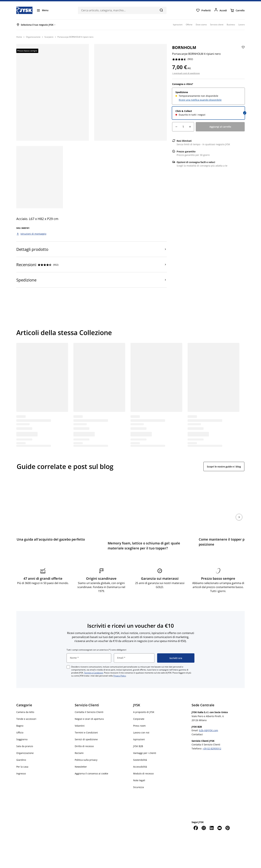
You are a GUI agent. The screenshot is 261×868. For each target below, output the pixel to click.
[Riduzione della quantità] (176, 127)
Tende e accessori (26, 709)
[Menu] (42, 10)
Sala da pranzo (25, 736)
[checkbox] (68, 657)
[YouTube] (220, 818)
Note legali (139, 770)
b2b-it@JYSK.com (209, 720)
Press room (139, 716)
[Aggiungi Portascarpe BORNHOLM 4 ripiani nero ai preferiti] (243, 50)
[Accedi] (220, 10)
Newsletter (81, 757)
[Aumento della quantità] (190, 127)
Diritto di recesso (84, 736)
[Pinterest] (228, 818)
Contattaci (197, 724)
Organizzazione (25, 743)
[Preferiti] (203, 10)
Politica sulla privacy (86, 750)
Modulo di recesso (143, 763)
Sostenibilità (140, 750)
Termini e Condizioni (94, 663)
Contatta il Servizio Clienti (89, 702)
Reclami (79, 743)
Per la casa (22, 757)
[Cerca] (161, 10)
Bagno (20, 716)
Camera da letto (25, 702)
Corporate (139, 709)
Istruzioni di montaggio (33, 234)
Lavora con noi (141, 722)
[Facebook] (196, 818)
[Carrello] (237, 10)
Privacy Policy (120, 666)
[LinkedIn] (212, 818)
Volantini (80, 716)
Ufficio (20, 722)
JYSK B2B (138, 736)
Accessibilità (140, 757)
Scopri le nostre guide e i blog (224, 467)
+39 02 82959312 (212, 738)
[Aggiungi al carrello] (220, 127)
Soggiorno (22, 729)
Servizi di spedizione (86, 729)
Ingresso (21, 763)
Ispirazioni (139, 729)
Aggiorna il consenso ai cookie (91, 763)
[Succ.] (239, 512)
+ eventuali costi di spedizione (186, 73)
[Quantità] (183, 127)
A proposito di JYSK (144, 702)
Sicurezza (138, 777)
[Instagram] (204, 818)
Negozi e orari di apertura (89, 709)
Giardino (21, 750)
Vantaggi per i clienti (145, 743)
